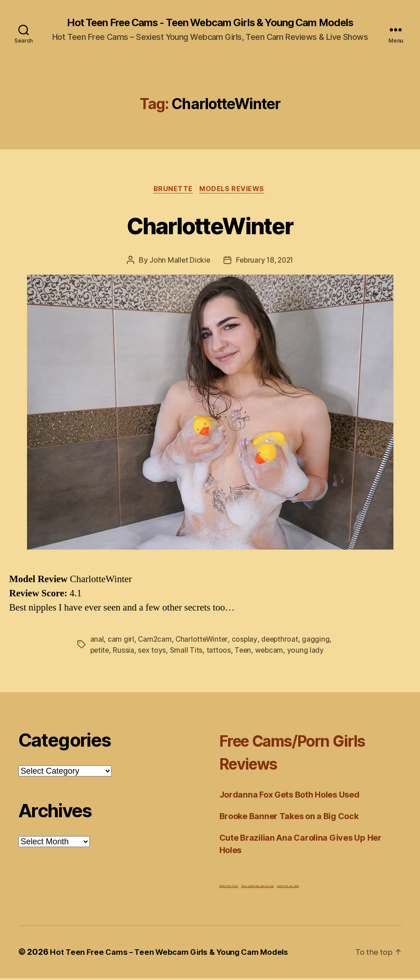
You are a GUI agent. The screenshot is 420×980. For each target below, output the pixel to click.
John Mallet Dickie (178, 262)
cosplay (246, 641)
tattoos (220, 652)
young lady (309, 652)
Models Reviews (234, 191)
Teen (245, 652)
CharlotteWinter (210, 226)
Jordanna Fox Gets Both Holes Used (289, 797)
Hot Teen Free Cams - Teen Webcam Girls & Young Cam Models (210, 23)
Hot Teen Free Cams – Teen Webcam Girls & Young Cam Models (176, 954)
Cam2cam (155, 641)
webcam (272, 652)
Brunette (172, 191)
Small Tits (188, 652)
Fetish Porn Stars (229, 888)
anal (97, 641)
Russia (125, 652)
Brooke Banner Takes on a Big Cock (289, 818)
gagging (319, 641)
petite (100, 652)
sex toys (153, 652)
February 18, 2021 (265, 262)
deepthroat (282, 641)
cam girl (121, 641)
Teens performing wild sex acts (257, 888)
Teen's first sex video (288, 888)
